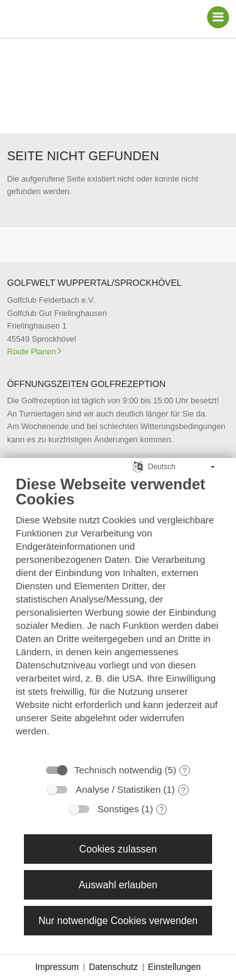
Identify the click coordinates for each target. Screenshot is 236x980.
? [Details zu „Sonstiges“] (161, 810)
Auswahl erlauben (118, 885)
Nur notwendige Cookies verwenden (118, 921)
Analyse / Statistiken (118, 789)
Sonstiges (118, 809)
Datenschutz (113, 967)
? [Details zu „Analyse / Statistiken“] (183, 790)
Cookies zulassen (118, 849)
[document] (118, 615)
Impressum (57, 967)
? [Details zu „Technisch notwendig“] (185, 771)
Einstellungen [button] (174, 967)
